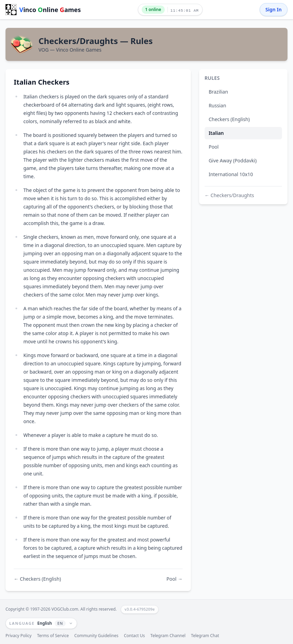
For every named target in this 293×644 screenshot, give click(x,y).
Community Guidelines (96, 636)
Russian (218, 105)
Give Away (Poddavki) (233, 160)
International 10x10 (231, 174)
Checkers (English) (229, 119)
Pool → (175, 579)
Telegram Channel (168, 636)
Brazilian (218, 92)
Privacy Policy (19, 636)
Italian (216, 133)
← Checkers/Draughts (229, 195)
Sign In (274, 9)
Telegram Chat (205, 636)
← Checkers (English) (37, 579)
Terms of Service (53, 636)
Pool (214, 147)
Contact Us (134, 636)
